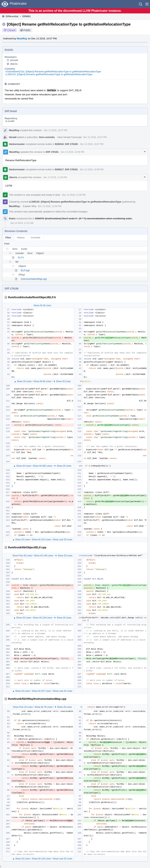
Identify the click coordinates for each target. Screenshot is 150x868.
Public (27, 30)
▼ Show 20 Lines (62, 381)
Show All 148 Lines (43, 556)
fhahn (12, 218)
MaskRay (22, 39)
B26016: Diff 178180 (66, 144)
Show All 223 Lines (41, 540)
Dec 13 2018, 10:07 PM (55, 130)
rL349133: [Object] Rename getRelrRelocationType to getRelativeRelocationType (49, 74)
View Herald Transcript (70, 137)
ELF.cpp (25, 270)
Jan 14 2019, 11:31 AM (22, 223)
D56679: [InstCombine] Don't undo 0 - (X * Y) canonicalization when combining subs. (84, 218)
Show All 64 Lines (42, 381)
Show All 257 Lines (41, 691)
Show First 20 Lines (22, 556)
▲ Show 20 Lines (23, 381)
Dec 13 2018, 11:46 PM (55, 177)
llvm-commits (47, 137)
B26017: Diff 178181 (66, 169)
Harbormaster (17, 144)
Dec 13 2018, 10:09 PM (73, 152)
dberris (14, 64)
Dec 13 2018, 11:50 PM (50, 206)
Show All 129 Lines (42, 618)
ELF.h (21, 257)
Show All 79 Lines (43, 707)
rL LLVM (10, 121)
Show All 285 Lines (42, 466)
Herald (13, 137)
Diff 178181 (52, 152)
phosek (14, 60)
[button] (147, 4)
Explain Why (30, 206)
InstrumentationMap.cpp (34, 279)
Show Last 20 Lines (63, 540)
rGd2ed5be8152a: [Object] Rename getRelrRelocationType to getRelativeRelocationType (53, 72)
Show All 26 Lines (42, 305)
